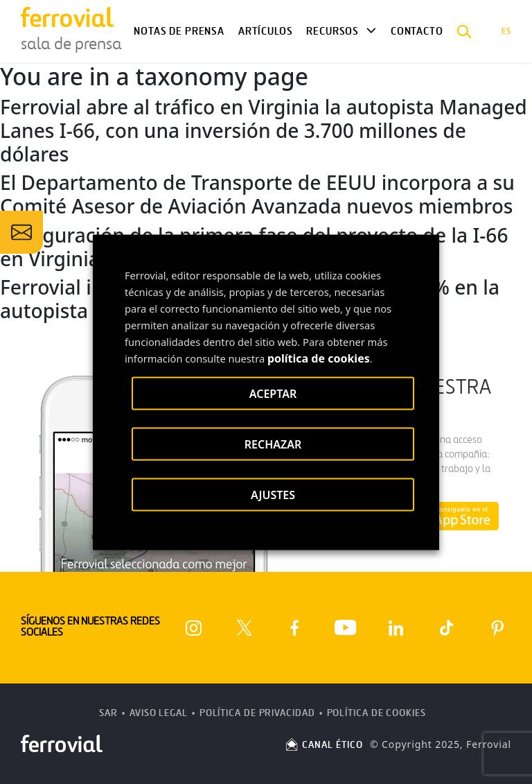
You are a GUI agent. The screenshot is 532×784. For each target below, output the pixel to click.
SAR (108, 713)
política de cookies (319, 358)
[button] (464, 31)
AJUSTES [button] (273, 494)
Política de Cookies (376, 713)
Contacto (417, 31)
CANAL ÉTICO (323, 745)
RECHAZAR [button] (273, 444)
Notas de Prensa (179, 31)
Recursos (332, 31)
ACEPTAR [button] (273, 393)
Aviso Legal (159, 713)
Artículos (265, 31)
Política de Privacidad (257, 713)
